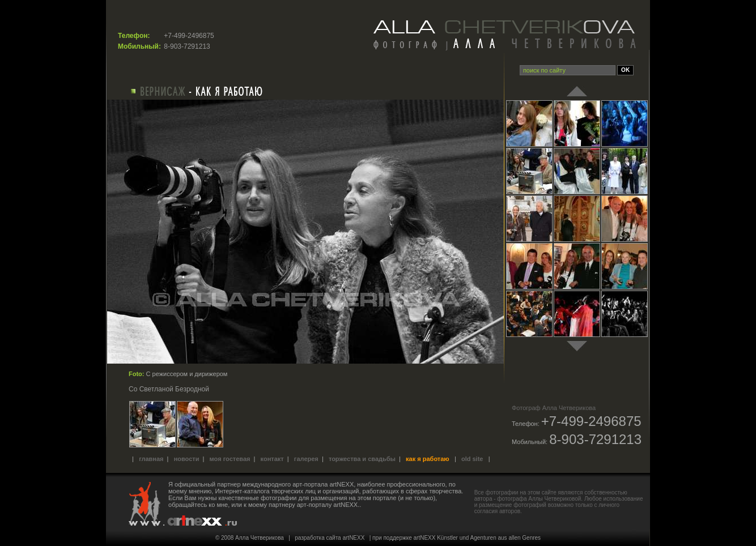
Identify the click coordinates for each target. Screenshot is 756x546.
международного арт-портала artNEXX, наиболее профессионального (344, 484)
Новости (187, 459)
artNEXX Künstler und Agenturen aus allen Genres (477, 538)
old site (472, 459)
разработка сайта (318, 538)
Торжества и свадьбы (362, 459)
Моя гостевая (230, 459)
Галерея (306, 459)
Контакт (272, 459)
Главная (151, 459)
